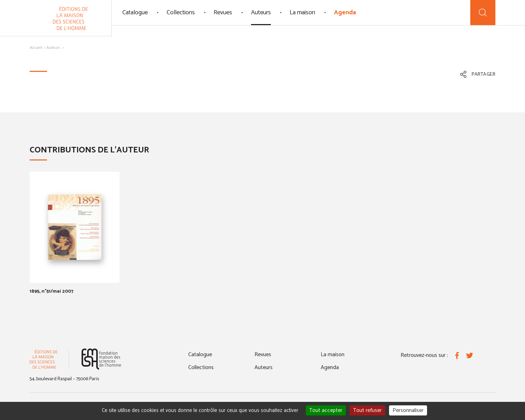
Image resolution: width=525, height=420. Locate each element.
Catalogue (135, 13)
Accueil (36, 48)
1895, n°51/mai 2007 (52, 291)
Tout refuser (367, 410)
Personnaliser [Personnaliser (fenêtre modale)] (408, 410)
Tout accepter (326, 410)
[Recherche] (483, 13)
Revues (223, 13)
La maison (302, 13)
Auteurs (261, 13)
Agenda (345, 13)
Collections (181, 13)
